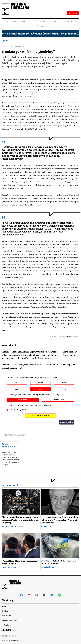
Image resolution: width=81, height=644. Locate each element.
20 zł (40, 389)
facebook (22, 595)
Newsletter (7, 616)
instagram (37, 595)
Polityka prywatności (10, 641)
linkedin (52, 595)
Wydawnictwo (67, 21)
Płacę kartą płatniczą (41, 416)
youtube (29, 595)
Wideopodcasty (40, 21)
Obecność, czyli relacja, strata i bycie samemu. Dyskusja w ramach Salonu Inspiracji (20, 520)
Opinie (54, 21)
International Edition (10, 621)
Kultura (25, 21)
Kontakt (5, 611)
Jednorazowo (58, 400)
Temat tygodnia (11, 21)
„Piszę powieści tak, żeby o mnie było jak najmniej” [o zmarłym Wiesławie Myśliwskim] (60, 520)
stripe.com (67, 423)
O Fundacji (6, 625)
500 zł (17, 383)
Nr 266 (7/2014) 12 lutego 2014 (13, 47)
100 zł (64, 383)
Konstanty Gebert (9, 568)
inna (64, 389)
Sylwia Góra (46, 527)
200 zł (40, 383)
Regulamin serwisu (9, 636)
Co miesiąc (23, 400)
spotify (59, 595)
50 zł (17, 389)
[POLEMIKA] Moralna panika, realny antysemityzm (20, 562)
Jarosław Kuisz (48, 567)
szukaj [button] (42, 26)
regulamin (22, 410)
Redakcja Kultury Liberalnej (13, 527)
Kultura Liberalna (16, 9)
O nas (4, 607)
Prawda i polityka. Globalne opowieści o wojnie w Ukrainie (59, 562)
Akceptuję (18, 410)
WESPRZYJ (73, 14)
